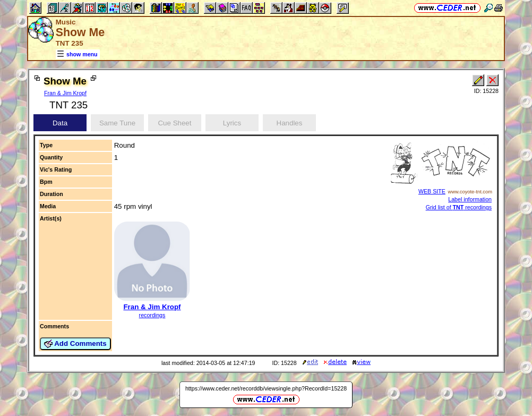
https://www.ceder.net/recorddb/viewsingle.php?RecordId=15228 (266, 388)
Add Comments (75, 344)
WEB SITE (432, 191)
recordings (152, 315)
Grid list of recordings (459, 207)
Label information (470, 199)
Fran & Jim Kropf (65, 93)
